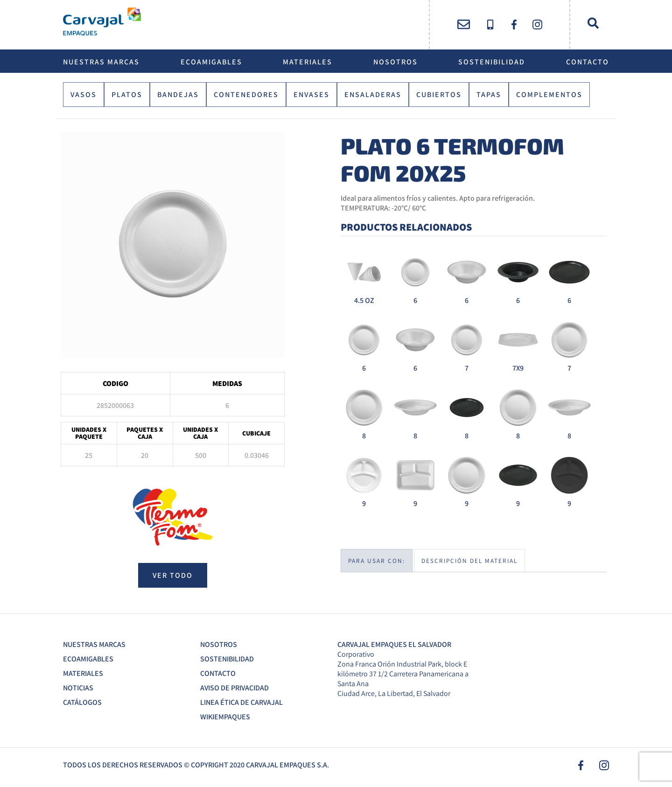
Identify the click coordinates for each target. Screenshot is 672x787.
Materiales (308, 62)
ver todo (173, 575)
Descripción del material (469, 561)
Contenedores (246, 95)
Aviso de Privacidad (234, 688)
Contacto (588, 62)
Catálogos (82, 702)
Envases (311, 95)
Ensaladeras (373, 95)
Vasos (84, 95)
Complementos (549, 95)
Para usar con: (377, 561)
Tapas (489, 95)
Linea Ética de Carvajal (241, 702)
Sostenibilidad (492, 62)
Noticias (78, 688)
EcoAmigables (211, 62)
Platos (127, 95)
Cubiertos (439, 95)
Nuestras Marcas (101, 62)
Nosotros (395, 62)
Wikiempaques (225, 717)
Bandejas (178, 95)
